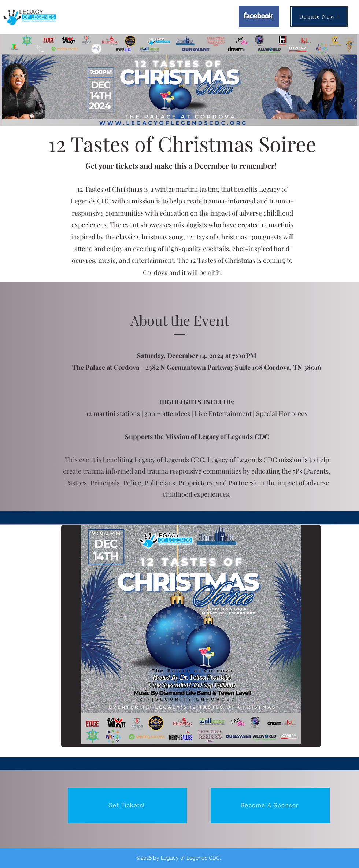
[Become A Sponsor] (270, 806)
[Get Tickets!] (127, 806)
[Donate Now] (319, 16)
